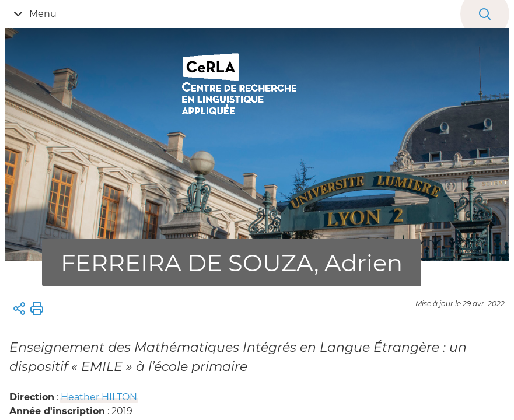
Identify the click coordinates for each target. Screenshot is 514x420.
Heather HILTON (99, 397)
